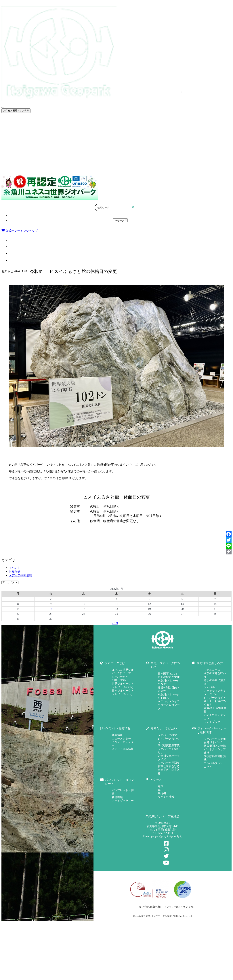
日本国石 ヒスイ (168, 674)
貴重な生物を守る (169, 766)
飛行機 (162, 793)
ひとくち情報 (166, 797)
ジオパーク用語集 (169, 763)
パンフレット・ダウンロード (122, 167)
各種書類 (117, 797)
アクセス (120, 216)
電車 (161, 786)
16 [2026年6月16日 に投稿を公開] (51, 609)
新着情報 (117, 735)
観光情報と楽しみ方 (122, 135)
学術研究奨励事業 (169, 745)
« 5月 (115, 623)
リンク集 (188, 907)
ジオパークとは (122, 119)
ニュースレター (121, 739)
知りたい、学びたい (122, 151)
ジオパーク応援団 (215, 739)
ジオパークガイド (215, 698)
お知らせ (15, 572)
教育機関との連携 (215, 746)
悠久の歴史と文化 (169, 677)
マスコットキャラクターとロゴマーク (169, 705)
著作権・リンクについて (168, 907)
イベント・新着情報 (122, 143)
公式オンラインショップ (20, 231)
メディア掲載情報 (20, 575)
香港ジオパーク (213, 742)
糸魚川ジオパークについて (122, 127)
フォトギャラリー (123, 801)
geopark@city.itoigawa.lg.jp (167, 836)
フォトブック (212, 722)
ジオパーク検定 (167, 735)
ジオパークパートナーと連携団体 (122, 159)
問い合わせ (146, 907)
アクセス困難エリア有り (16, 111)
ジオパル (209, 687)
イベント (15, 568)
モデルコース (212, 670)
